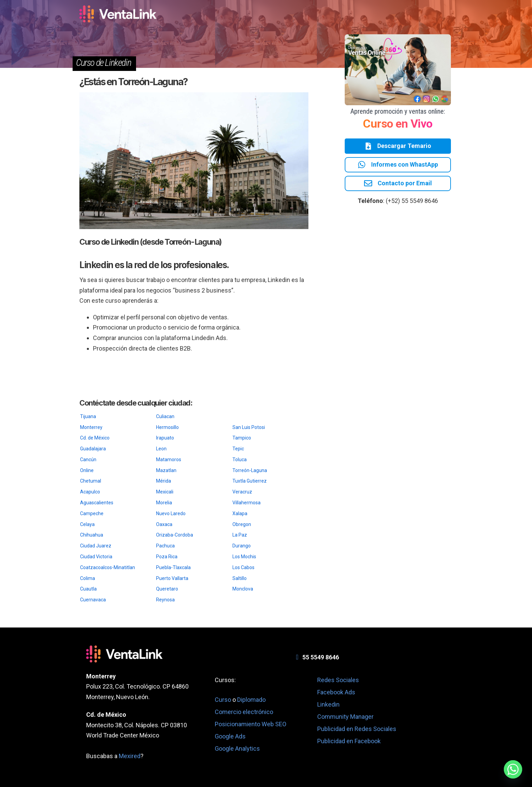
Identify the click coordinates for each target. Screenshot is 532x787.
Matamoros (169, 460)
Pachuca (165, 546)
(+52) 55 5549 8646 (412, 202)
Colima (88, 578)
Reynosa (165, 600)
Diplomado (251, 700)
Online (87, 470)
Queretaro (167, 589)
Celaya (87, 524)
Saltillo (240, 578)
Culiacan (165, 416)
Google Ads (230, 736)
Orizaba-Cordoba (175, 535)
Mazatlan (166, 470)
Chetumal (91, 481)
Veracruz (242, 492)
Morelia (164, 503)
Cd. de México (95, 438)
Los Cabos (243, 567)
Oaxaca (164, 524)
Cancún (88, 460)
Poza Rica (167, 557)
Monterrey (91, 427)
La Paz (240, 535)
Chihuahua (92, 535)
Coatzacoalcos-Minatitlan (108, 567)
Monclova (243, 589)
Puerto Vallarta (172, 578)
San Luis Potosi (249, 427)
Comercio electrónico (244, 712)
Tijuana (88, 416)
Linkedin (328, 704)
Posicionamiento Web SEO (251, 724)
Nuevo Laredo (171, 513)
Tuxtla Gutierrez (250, 481)
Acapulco (90, 492)
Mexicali (165, 492)
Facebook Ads (336, 692)
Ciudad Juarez (96, 546)
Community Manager (345, 717)
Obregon (242, 524)
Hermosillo (167, 427)
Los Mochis (244, 557)
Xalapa (240, 513)
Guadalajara (93, 449)
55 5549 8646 (321, 657)
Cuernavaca (93, 600)
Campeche (92, 513)
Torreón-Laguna (250, 470)
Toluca (240, 460)
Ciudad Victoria (96, 557)
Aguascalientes (97, 503)
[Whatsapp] (513, 769)
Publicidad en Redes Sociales (357, 729)
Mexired (130, 756)
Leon (161, 449)
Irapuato (165, 438)
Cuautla (88, 589)
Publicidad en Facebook (349, 741)
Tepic (238, 449)
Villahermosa (246, 503)
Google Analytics (237, 748)
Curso (224, 700)
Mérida (164, 481)
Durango (242, 546)
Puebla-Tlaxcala (173, 567)
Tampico (242, 438)
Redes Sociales (338, 680)
